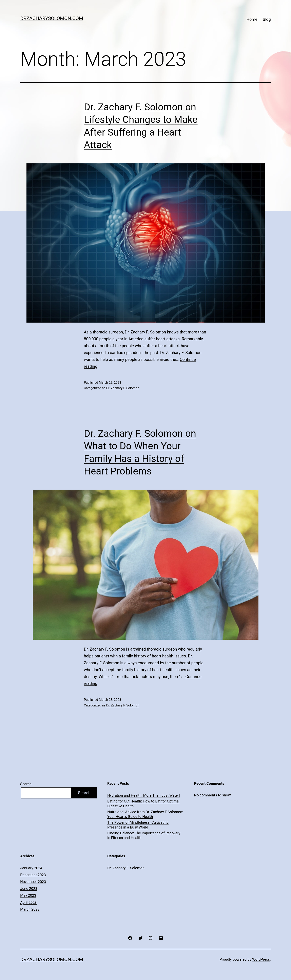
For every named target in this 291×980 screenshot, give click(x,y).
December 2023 (33, 875)
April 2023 (28, 902)
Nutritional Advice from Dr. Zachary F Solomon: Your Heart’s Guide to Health (145, 814)
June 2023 (29, 889)
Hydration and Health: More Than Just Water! (144, 795)
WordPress (261, 959)
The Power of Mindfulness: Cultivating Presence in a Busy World (138, 825)
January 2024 (31, 868)
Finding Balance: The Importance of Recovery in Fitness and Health (144, 835)
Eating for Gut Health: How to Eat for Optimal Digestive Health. (143, 803)
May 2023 (28, 895)
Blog (267, 19)
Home (252, 19)
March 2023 (30, 909)
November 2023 (33, 882)
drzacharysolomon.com (52, 18)
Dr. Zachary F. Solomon (123, 388)
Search (26, 784)
